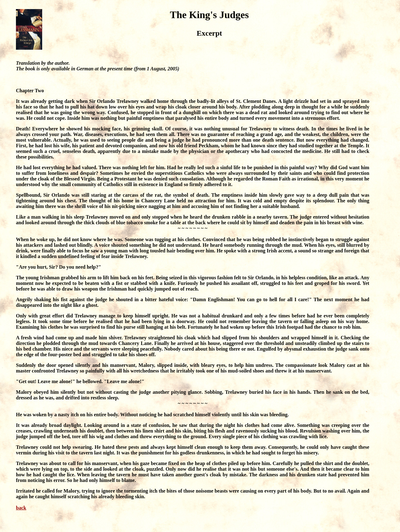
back (21, 508)
